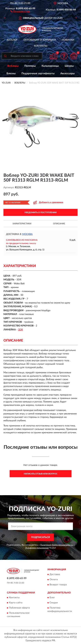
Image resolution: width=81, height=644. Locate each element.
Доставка (55, 574)
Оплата (54, 580)
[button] (20, 11)
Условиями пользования (37, 548)
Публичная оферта (19, 608)
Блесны (11, 73)
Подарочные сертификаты (38, 73)
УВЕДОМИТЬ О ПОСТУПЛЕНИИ (40, 212)
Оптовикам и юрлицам (40, 40)
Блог (52, 598)
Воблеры (13, 66)
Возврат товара (58, 585)
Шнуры (69, 66)
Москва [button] (27, 234)
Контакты (41, 46)
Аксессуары (67, 73)
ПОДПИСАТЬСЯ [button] (40, 537)
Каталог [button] (12, 40)
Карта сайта (16, 603)
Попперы (30, 66)
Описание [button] (59, 224)
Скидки (54, 603)
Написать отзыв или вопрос (41, 474)
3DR (20, 330)
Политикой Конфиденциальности (57, 545)
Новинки (68, 40)
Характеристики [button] (22, 224)
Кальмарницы (50, 66)
